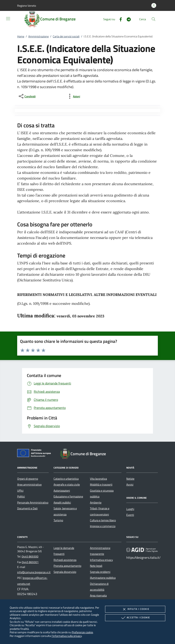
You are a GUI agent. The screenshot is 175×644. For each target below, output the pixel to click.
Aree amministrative (29, 485)
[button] (27, 6)
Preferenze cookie (82, 632)
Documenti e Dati (27, 508)
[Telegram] (127, 19)
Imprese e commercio (103, 526)
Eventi (130, 515)
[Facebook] (119, 19)
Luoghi (130, 509)
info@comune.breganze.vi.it (34, 572)
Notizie (130, 479)
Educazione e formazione (68, 496)
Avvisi (130, 485)
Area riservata (98, 595)
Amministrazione (38, 36)
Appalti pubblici (62, 503)
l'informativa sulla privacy (67, 636)
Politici (21, 496)
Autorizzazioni (62, 491)
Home (21, 36)
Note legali (96, 566)
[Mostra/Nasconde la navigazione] (8, 19)
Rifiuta (135, 609)
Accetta (135, 618)
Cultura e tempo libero (103, 520)
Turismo (58, 520)
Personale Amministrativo (33, 503)
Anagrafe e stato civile (67, 485)
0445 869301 (30, 562)
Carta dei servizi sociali (66, 36)
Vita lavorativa (98, 479)
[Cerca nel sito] (153, 19)
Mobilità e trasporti (101, 485)
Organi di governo (28, 479)
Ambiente (96, 503)
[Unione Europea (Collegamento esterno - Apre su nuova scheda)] (35, 454)
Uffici (20, 491)
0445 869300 (30, 556)
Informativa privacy (101, 560)
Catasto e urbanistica (66, 479)
